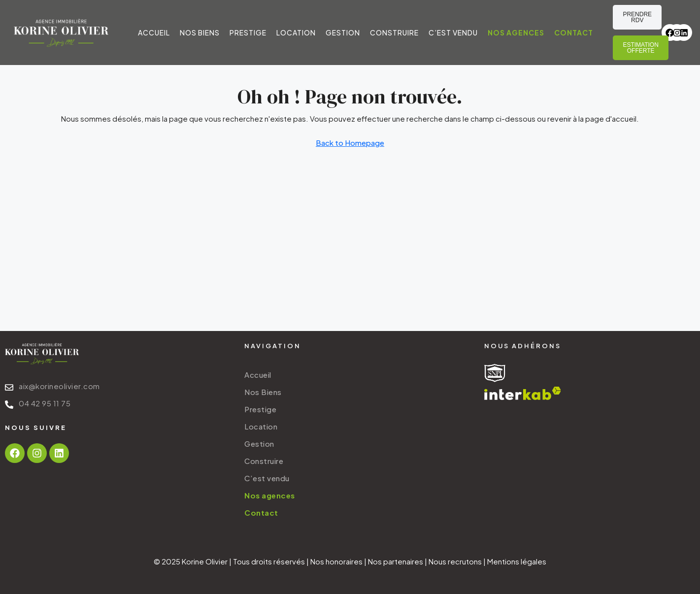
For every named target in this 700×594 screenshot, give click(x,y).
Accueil (154, 33)
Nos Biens (200, 33)
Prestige (248, 33)
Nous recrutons (455, 561)
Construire (394, 33)
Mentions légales (517, 561)
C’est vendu (453, 33)
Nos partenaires (396, 561)
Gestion (343, 33)
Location (296, 33)
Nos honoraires (336, 561)
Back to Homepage (350, 143)
